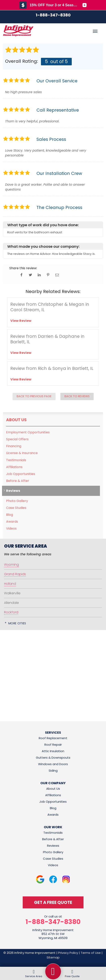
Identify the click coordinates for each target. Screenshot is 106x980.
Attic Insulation (53, 751)
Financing (14, 446)
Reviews (13, 491)
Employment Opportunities (28, 432)
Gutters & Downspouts (53, 758)
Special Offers (17, 439)
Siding (53, 771)
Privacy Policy (68, 953)
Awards (12, 522)
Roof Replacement (53, 738)
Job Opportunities (21, 474)
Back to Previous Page (34, 396)
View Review (21, 321)
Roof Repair (53, 745)
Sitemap (53, 957)
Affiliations (14, 467)
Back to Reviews (77, 396)
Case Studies (16, 508)
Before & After (18, 481)
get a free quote (53, 902)
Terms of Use (91, 953)
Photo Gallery (17, 501)
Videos (11, 528)
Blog (10, 515)
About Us (16, 420)
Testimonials (16, 460)
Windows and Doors (53, 764)
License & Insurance (22, 453)
